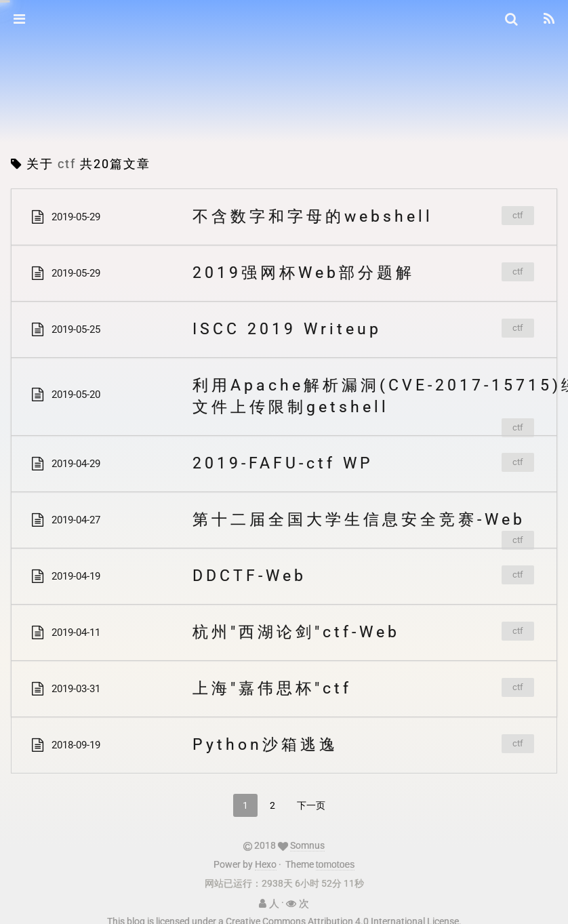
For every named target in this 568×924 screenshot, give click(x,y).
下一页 (311, 805)
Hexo (266, 859)
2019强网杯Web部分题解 (304, 273)
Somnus (307, 840)
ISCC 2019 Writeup (287, 329)
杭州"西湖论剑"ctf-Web (296, 632)
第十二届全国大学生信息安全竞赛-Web (359, 520)
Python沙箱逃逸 (265, 745)
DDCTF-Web (249, 576)
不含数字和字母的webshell (313, 217)
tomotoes (336, 859)
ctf (518, 215)
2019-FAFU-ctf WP (283, 463)
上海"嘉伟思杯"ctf (272, 688)
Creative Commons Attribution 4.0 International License (342, 916)
